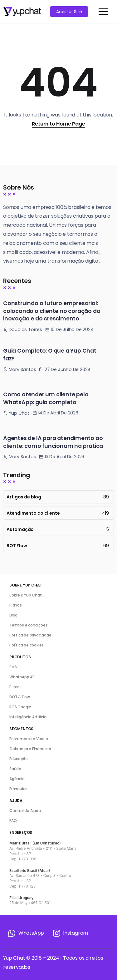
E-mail (15, 687)
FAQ (13, 821)
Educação (18, 759)
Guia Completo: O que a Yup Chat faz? (50, 355)
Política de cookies (27, 645)
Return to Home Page (58, 124)
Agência (17, 779)
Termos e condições (28, 625)
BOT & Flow (20, 697)
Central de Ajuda (25, 811)
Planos (16, 605)
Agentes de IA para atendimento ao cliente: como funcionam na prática (53, 442)
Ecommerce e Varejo (29, 739)
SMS (13, 667)
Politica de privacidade (30, 635)
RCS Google (20, 707)
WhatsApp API (22, 677)
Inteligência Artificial (28, 717)
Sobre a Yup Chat (26, 595)
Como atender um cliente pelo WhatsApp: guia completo (46, 398)
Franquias (18, 789)
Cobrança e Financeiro (30, 749)
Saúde (15, 769)
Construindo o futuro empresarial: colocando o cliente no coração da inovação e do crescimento (52, 311)
